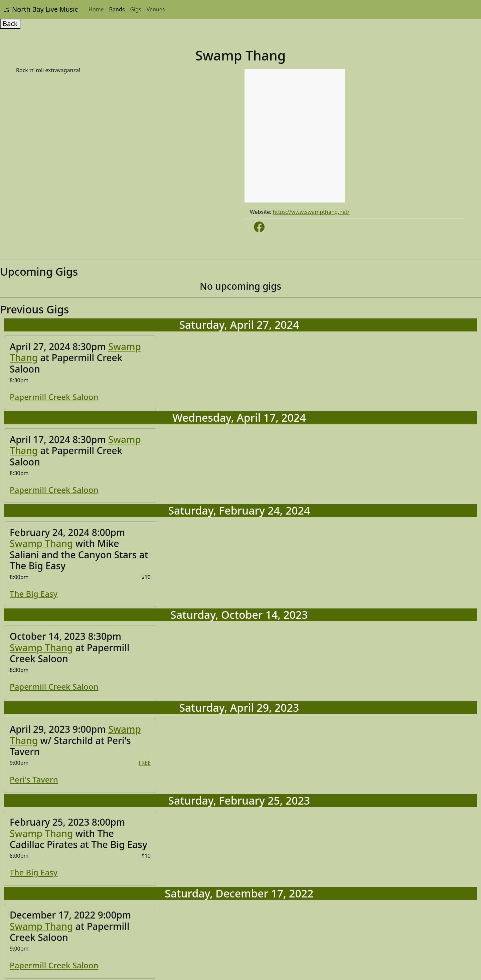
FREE (145, 763)
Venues (156, 9)
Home (96, 9)
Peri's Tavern (34, 779)
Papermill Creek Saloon (54, 397)
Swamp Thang (41, 543)
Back (10, 24)
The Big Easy (34, 594)
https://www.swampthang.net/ (311, 212)
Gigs (135, 9)
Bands (117, 9)
